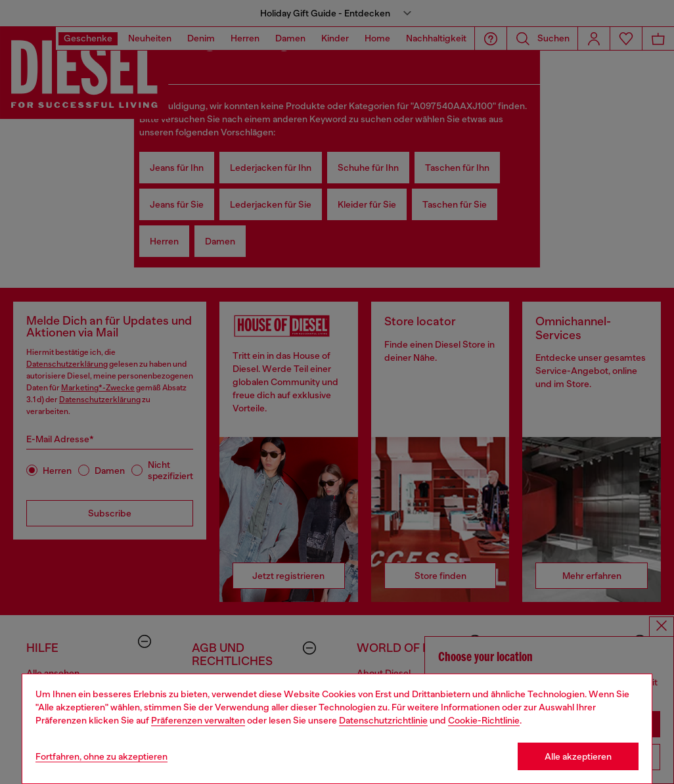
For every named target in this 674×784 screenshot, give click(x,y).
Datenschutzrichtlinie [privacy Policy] (383, 720)
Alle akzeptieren (578, 756)
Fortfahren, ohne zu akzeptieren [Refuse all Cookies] (101, 756)
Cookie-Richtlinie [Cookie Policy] (484, 720)
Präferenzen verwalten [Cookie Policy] (198, 720)
